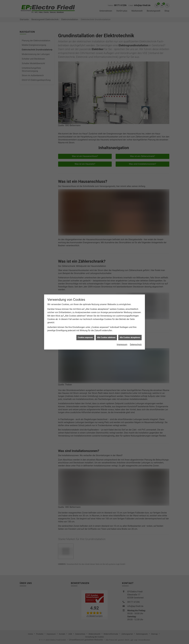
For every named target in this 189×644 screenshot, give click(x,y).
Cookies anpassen (85, 283)
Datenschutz (136, 290)
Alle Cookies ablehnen (106, 283)
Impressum (122, 290)
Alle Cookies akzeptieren (130, 283)
